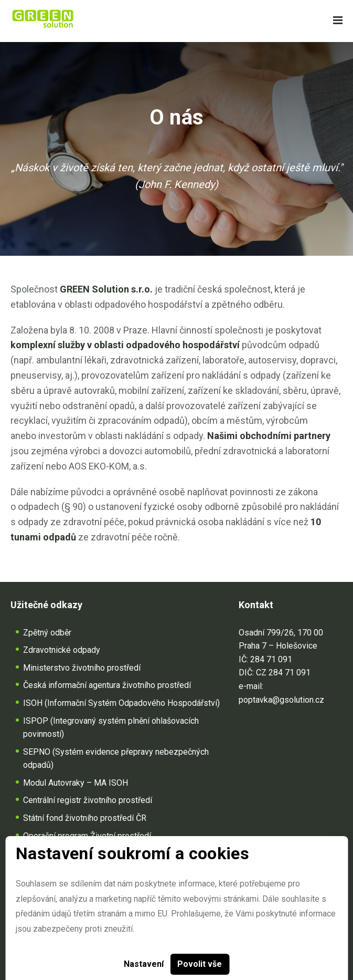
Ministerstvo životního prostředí (82, 668)
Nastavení (144, 964)
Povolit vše (200, 964)
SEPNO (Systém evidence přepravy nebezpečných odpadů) (116, 759)
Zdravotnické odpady (62, 650)
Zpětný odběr (47, 633)
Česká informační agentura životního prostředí (107, 685)
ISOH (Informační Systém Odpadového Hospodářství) (121, 703)
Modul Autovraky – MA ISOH (76, 783)
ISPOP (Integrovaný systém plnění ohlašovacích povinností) (111, 728)
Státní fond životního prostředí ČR (85, 818)
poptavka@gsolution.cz (281, 700)
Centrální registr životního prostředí (88, 800)
